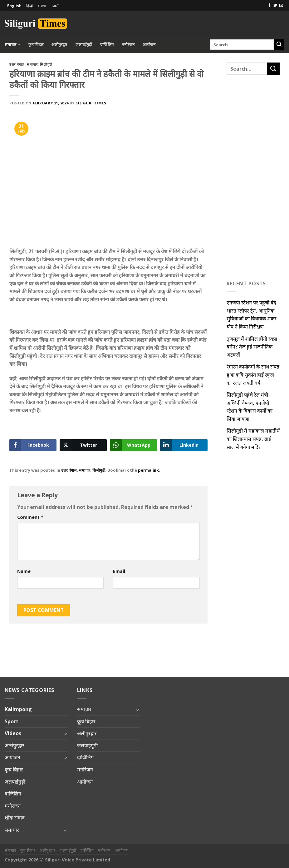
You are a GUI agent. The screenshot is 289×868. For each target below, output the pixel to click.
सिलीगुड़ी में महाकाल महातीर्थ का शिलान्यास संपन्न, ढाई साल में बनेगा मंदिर (253, 439)
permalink (148, 470)
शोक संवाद (15, 818)
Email (119, 571)
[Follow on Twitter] (275, 6)
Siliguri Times (91, 103)
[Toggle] (65, 734)
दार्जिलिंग (107, 44)
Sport (12, 721)
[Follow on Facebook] (269, 6)
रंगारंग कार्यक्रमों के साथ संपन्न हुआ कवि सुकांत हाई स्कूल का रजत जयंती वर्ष (253, 375)
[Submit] (279, 45)
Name (24, 571)
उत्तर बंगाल (17, 64)
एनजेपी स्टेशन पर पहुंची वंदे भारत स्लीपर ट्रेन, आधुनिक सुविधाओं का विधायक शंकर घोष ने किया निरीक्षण (252, 315)
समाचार (12, 45)
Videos (13, 733)
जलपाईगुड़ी (84, 44)
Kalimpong (18, 709)
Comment (30, 517)
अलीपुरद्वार (59, 44)
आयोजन (149, 44)
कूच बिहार (36, 44)
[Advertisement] (211, 23)
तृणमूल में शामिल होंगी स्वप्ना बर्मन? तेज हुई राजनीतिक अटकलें (252, 347)
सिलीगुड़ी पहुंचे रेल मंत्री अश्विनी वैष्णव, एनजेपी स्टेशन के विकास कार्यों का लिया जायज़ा (250, 407)
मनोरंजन (128, 44)
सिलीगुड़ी (46, 64)
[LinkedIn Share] (184, 445)
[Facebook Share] (33, 445)
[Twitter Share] (83, 445)
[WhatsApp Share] (133, 445)
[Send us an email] (281, 6)
